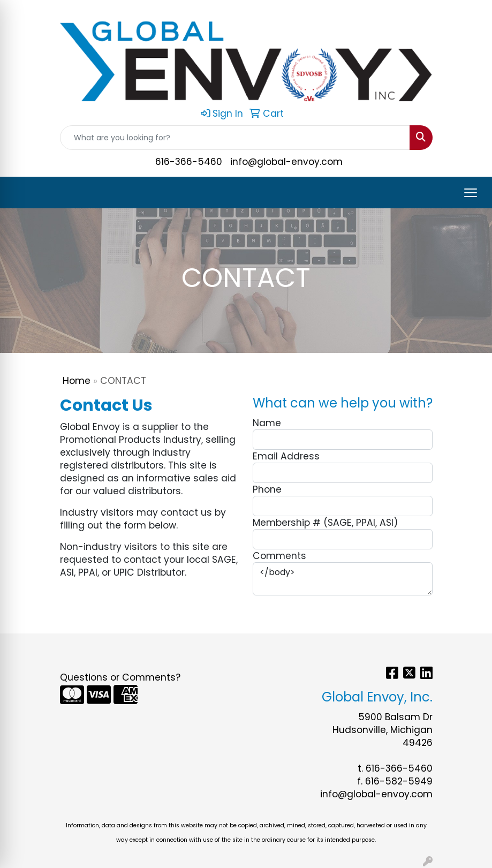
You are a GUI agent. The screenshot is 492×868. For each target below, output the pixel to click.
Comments (279, 556)
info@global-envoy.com (286, 162)
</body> (343, 579)
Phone (267, 489)
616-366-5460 (189, 162)
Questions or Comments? (120, 677)
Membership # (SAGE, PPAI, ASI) (325, 523)
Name (267, 423)
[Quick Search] (235, 138)
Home (77, 381)
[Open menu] (471, 193)
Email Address (286, 456)
